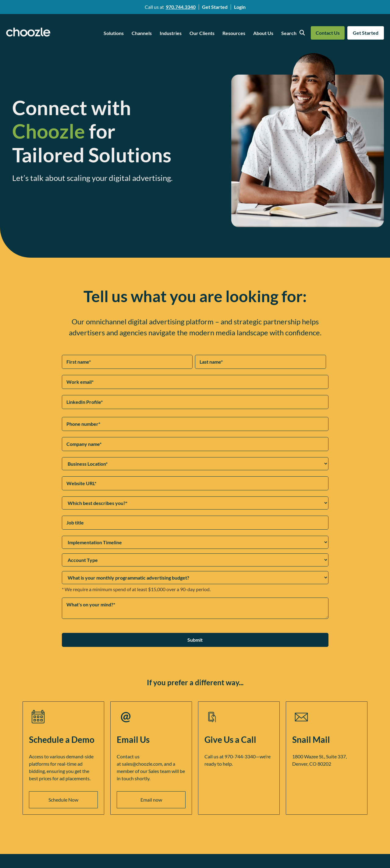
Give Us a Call (230, 739)
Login (240, 7)
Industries (171, 33)
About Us (263, 33)
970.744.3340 (181, 7)
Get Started (215, 7)
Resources (234, 33)
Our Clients (202, 33)
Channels (142, 33)
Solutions (114, 33)
